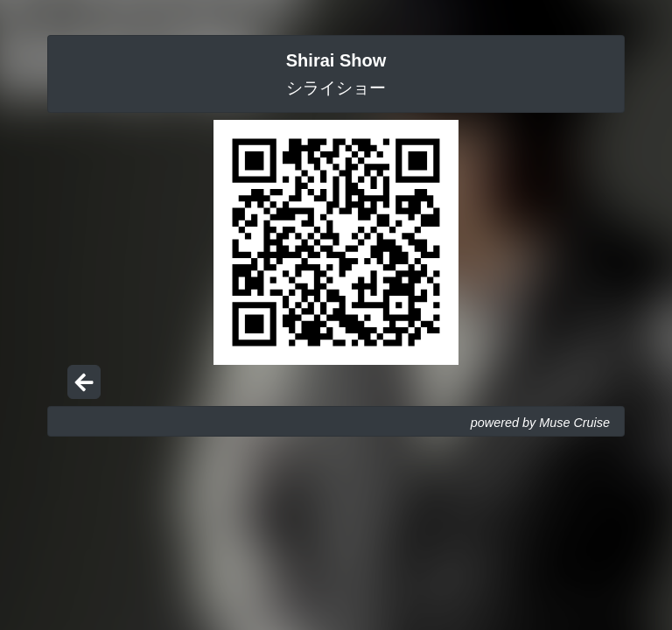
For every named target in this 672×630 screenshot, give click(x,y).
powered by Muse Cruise (540, 423)
